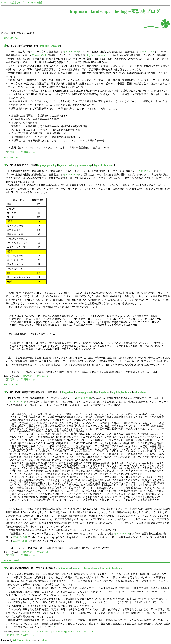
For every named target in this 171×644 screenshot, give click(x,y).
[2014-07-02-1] (59, 632)
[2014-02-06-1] (38, 55)
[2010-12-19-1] (19, 537)
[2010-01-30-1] (123, 534)
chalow (43, 640)
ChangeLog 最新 (35, 3)
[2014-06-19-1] (43, 376)
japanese (62, 165)
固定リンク (13, 152)
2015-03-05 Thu (10, 38)
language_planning (47, 165)
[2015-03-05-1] (28, 376)
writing (72, 165)
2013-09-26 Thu (10, 385)
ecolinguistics (140, 392)
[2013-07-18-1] (19, 541)
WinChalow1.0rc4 (22, 640)
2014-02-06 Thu (10, 158)
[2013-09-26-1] (148, 52)
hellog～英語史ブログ (12, 3)
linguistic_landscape (50, 46)
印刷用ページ (28, 152)
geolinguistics (103, 392)
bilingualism (67, 392)
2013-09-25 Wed (10, 560)
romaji (97, 568)
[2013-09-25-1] (72, 52)
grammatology (85, 165)
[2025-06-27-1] (28, 632)
